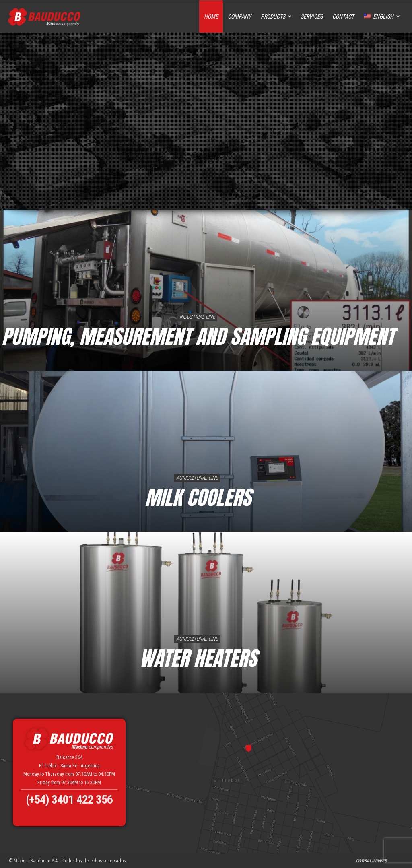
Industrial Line (197, 317)
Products (276, 16)
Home (211, 16)
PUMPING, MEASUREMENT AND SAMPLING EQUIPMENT (198, 336)
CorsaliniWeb (371, 861)
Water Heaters (198, 658)
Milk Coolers (198, 497)
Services (312, 16)
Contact (343, 16)
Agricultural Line (197, 478)
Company (239, 16)
